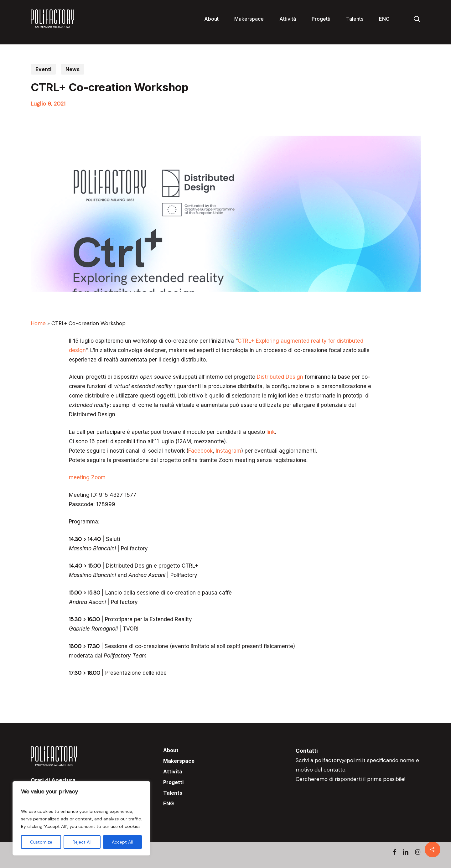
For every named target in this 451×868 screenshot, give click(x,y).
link (271, 432)
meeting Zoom (87, 477)
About (171, 750)
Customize (41, 842)
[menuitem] (384, 19)
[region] (81, 818)
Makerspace (179, 761)
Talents (173, 793)
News (73, 69)
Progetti (173, 782)
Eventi (43, 69)
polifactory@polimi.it (340, 760)
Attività (173, 772)
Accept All (122, 842)
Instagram (228, 451)
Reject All (82, 842)
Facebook (200, 451)
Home (38, 323)
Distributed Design (280, 377)
